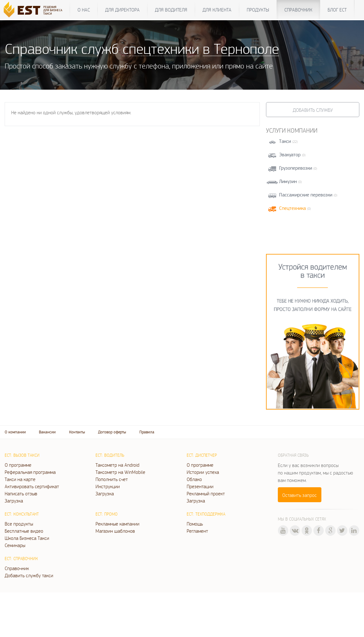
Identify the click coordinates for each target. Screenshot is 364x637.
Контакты (77, 432)
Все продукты (19, 524)
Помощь (195, 524)
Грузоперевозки (296, 168)
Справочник (298, 10)
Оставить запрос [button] (299, 495)
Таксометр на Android (117, 465)
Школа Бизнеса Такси (27, 538)
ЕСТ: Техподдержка (206, 514)
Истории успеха (203, 472)
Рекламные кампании (117, 524)
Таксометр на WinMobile (120, 472)
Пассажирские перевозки (306, 195)
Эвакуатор (290, 155)
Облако (194, 479)
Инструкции (108, 486)
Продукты (258, 10)
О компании (15, 432)
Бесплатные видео (24, 531)
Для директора (122, 10)
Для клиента (217, 10)
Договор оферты (112, 432)
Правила (147, 432)
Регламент (197, 531)
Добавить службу (313, 110)
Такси (285, 141)
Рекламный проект (206, 493)
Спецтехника (292, 208)
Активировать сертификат (32, 486)
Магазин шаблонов (115, 531)
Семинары (15, 545)
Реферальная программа (30, 472)
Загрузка (14, 501)
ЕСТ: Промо (107, 514)
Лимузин (288, 181)
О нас (84, 10)
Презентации (200, 486)
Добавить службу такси (29, 575)
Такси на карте (20, 479)
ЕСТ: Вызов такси (22, 455)
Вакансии (47, 432)
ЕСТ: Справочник (21, 559)
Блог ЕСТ (337, 10)
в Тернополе (241, 48)
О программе (18, 465)
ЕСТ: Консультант (22, 514)
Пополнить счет (112, 479)
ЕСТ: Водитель (110, 455)
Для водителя (171, 10)
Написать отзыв (21, 493)
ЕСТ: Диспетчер (202, 455)
